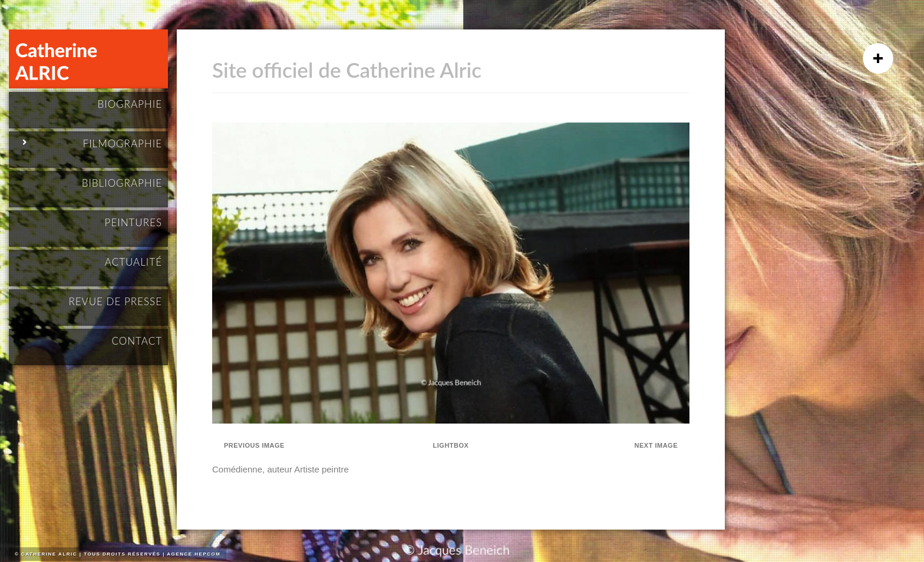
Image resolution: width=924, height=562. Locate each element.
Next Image (656, 445)
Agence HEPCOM (194, 554)
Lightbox (451, 445)
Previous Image (254, 445)
